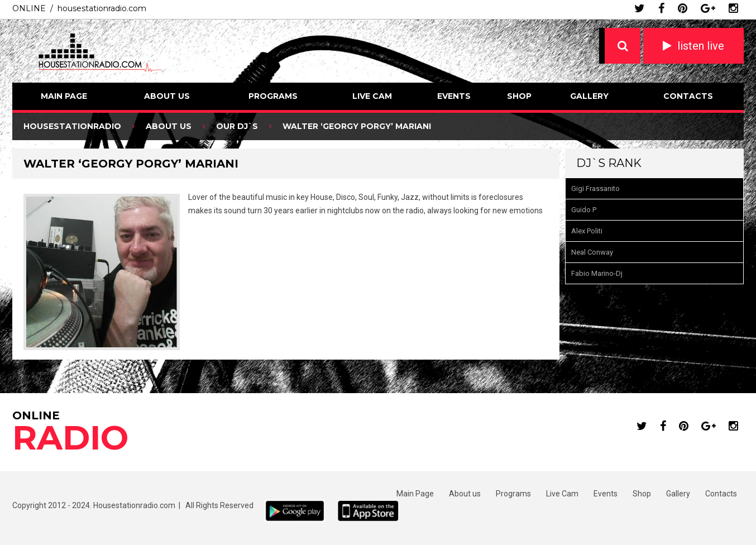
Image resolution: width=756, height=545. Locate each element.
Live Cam (372, 96)
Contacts (688, 96)
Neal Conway (592, 252)
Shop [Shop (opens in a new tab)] (642, 494)
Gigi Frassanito (595, 188)
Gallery (589, 96)
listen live (701, 46)
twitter (640, 8)
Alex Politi (587, 231)
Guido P (584, 210)
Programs (273, 96)
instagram (733, 8)
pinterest (683, 8)
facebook (661, 8)
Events (454, 96)
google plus (708, 8)
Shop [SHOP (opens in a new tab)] (519, 96)
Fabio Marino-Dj (597, 273)
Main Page (64, 96)
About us (167, 96)
